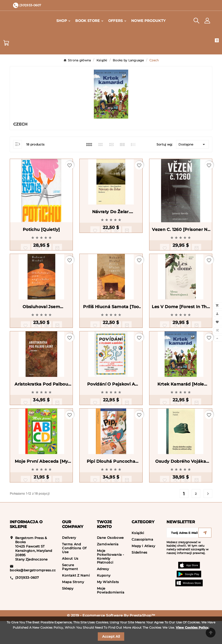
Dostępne (192, 144)
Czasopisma (142, 562)
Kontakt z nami (76, 598)
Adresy (103, 592)
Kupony (104, 598)
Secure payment (70, 590)
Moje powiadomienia (111, 613)
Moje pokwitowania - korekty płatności (111, 579)
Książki (138, 556)
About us (70, 581)
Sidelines (139, 575)
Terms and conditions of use (74, 571)
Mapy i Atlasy (143, 569)
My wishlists (108, 605)
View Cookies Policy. (193, 628)
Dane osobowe (110, 561)
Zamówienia (108, 567)
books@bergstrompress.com (35, 593)
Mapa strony (73, 605)
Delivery (69, 561)
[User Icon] (207, 21)
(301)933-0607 (27, 601)
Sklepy (68, 611)
